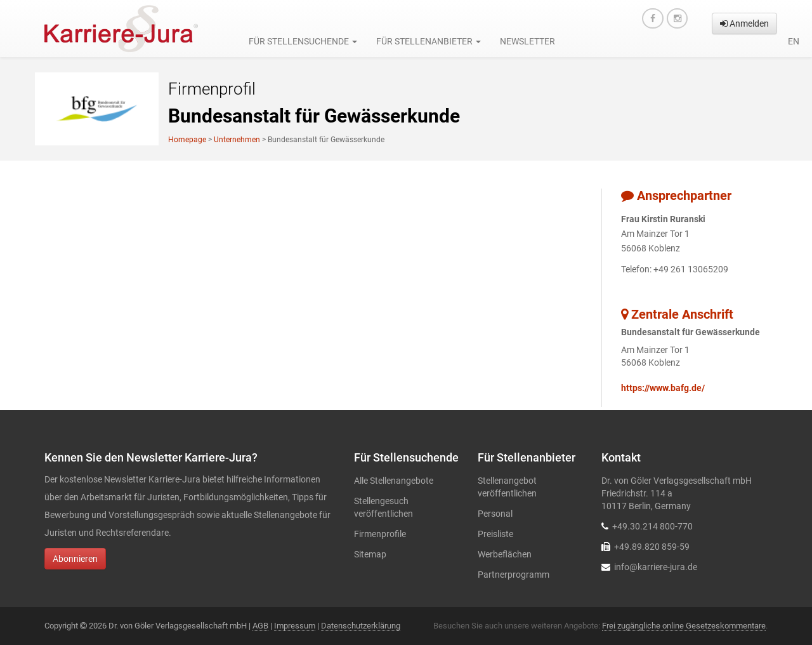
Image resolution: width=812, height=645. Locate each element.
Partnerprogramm (514, 575)
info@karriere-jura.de (656, 567)
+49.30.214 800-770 (652, 526)
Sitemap (370, 554)
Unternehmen (237, 140)
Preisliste (495, 534)
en (794, 41)
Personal (495, 514)
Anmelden (744, 23)
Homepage (187, 140)
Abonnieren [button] (75, 559)
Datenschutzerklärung (361, 626)
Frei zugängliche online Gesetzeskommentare (684, 626)
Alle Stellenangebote (394, 481)
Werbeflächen (505, 554)
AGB (260, 626)
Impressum (295, 626)
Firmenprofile (380, 534)
